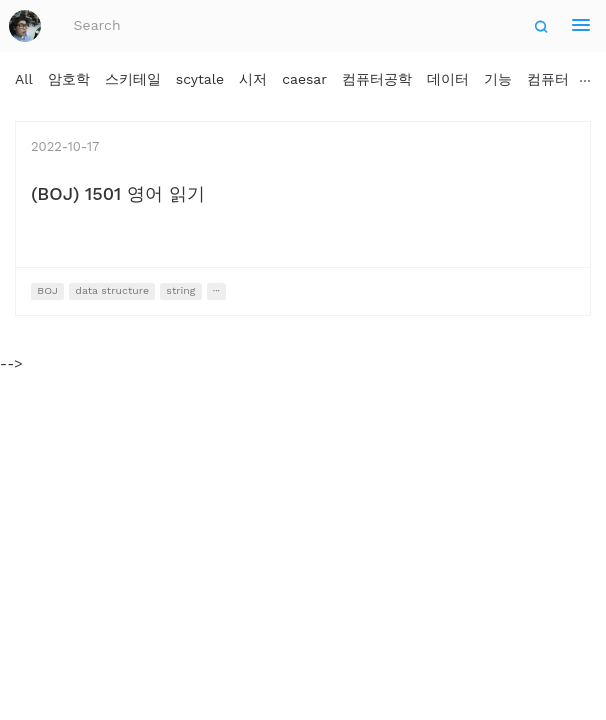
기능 (498, 79)
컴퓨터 (548, 79)
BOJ (47, 290)
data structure (112, 290)
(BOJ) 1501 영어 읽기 (118, 193)
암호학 (69, 79)
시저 (253, 79)
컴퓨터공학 (377, 79)
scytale (200, 79)
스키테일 (133, 79)
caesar (304, 79)
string (180, 290)
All (24, 79)
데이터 (448, 79)
